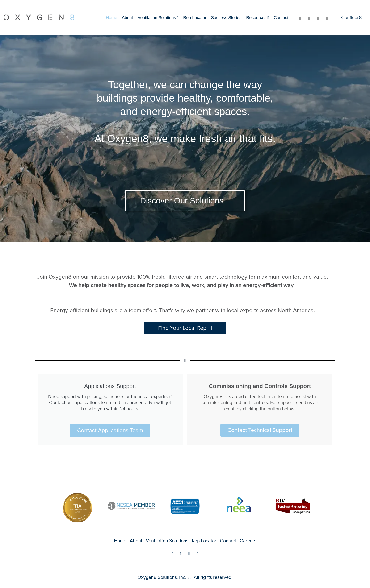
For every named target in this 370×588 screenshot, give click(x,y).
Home (111, 18)
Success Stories (226, 18)
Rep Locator (195, 18)
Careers (248, 541)
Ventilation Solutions (157, 18)
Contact (281, 18)
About (127, 18)
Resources (256, 18)
